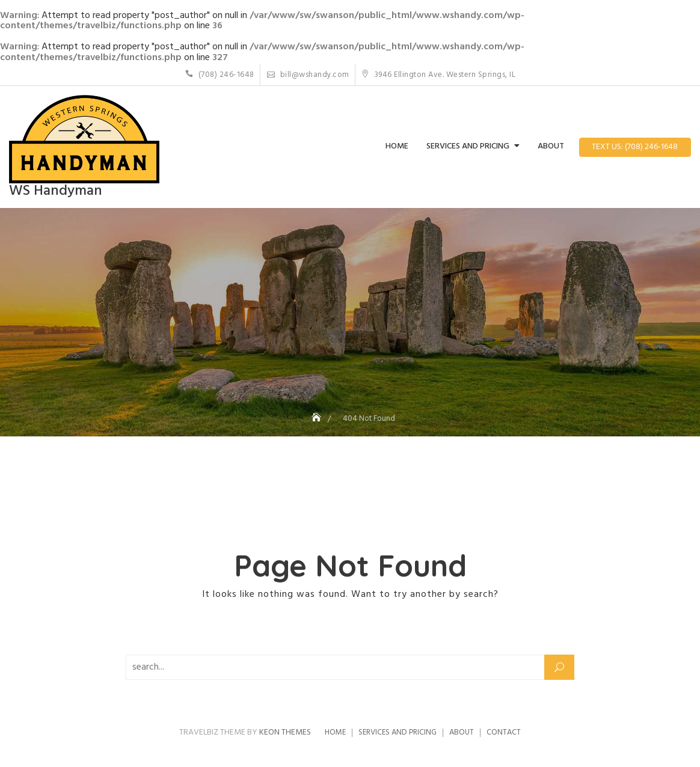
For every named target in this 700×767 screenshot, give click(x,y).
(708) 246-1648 (220, 75)
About (551, 146)
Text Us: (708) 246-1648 (635, 147)
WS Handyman (56, 191)
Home (397, 146)
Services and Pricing (468, 146)
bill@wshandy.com (308, 75)
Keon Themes (285, 732)
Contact (504, 732)
